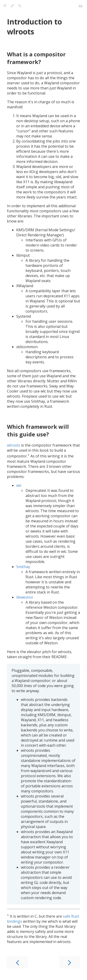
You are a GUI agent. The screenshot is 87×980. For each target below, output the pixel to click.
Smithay (23, 567)
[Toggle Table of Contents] (5, 6)
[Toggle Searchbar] (20, 6)
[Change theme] (12, 6)
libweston (25, 597)
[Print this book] (81, 6)
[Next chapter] (70, 962)
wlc (19, 485)
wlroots (14, 445)
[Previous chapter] (17, 962)
